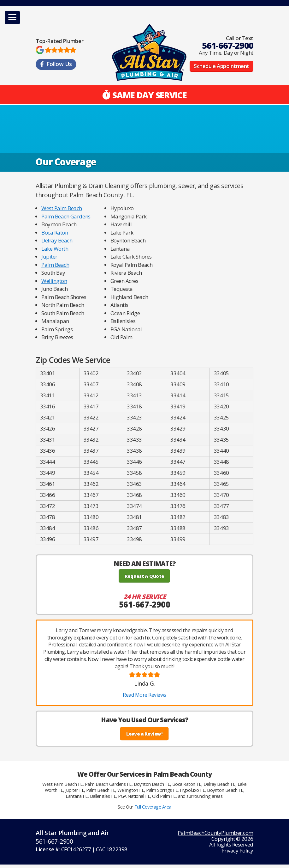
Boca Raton (55, 232)
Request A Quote (144, 576)
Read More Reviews (144, 695)
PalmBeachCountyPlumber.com (215, 833)
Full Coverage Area (153, 807)
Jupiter (49, 257)
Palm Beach (55, 265)
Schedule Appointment (221, 66)
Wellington (54, 281)
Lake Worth (55, 249)
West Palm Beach (62, 208)
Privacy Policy (237, 850)
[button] (12, 18)
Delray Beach (57, 240)
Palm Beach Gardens (66, 216)
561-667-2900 (228, 45)
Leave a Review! (145, 734)
